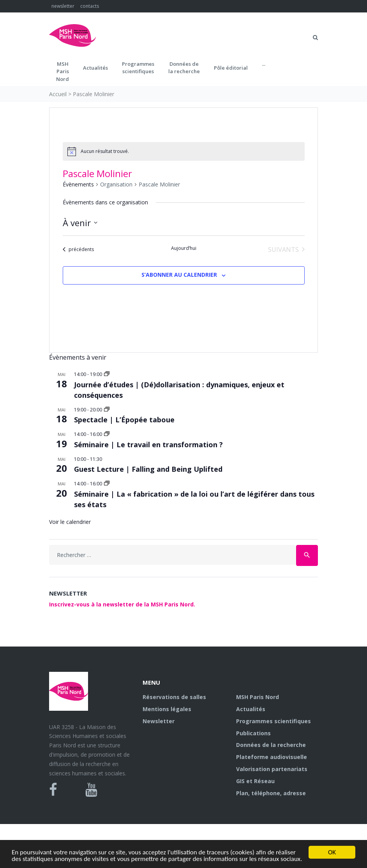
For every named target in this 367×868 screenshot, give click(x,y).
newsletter (63, 6)
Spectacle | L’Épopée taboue (124, 420)
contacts (90, 6)
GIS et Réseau (255, 781)
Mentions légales (167, 709)
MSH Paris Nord (258, 697)
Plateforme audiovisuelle (272, 757)
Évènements (78, 184)
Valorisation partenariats (272, 769)
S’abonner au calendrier (179, 275)
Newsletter (159, 721)
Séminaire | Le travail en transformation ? (148, 445)
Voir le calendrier (70, 522)
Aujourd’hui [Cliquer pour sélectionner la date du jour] (184, 248)
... (264, 64)
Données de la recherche (271, 745)
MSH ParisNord (63, 71)
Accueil (58, 94)
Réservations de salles (174, 697)
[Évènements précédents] (78, 250)
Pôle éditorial (231, 68)
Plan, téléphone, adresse (271, 793)
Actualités (95, 68)
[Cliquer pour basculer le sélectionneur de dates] (80, 223)
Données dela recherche (184, 68)
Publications (253, 733)
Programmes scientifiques (138, 68)
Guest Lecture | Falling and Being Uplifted (148, 469)
